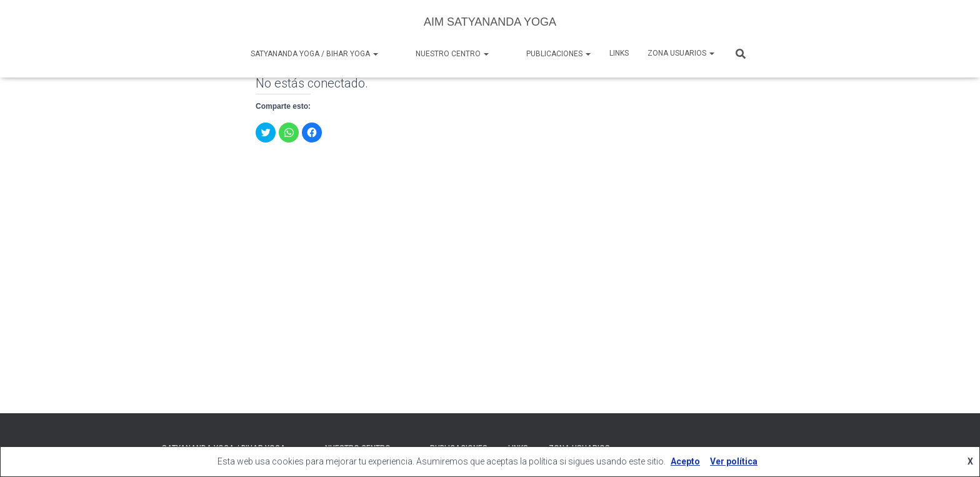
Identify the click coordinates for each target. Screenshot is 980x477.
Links (619, 53)
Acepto (685, 461)
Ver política (734, 461)
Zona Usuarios (681, 53)
